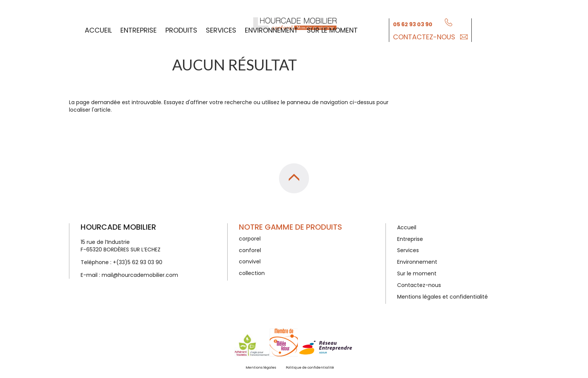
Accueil (98, 29)
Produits (181, 29)
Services (221, 29)
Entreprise (139, 29)
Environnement (271, 29)
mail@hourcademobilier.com (140, 275)
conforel (250, 250)
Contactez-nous (424, 36)
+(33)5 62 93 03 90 (138, 262)
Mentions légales (261, 368)
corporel (250, 239)
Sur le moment (332, 29)
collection (252, 273)
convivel (250, 261)
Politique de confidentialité (310, 368)
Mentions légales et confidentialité (442, 297)
